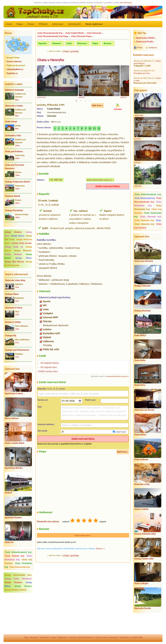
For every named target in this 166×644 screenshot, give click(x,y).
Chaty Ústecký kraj (15, 556)
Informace (58, 24)
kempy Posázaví (13, 582)
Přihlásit (43, 24)
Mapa (19, 24)
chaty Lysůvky (71, 51)
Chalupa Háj (11, 336)
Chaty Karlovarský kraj (20, 567)
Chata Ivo (9, 542)
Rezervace (82, 43)
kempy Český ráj (14, 247)
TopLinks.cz (12, 73)
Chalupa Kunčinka (142, 311)
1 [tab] (76, 101)
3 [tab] (85, 101)
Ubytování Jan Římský (144, 410)
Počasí (31, 24)
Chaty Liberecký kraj (151, 217)
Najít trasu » (98, 106)
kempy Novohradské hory (18, 575)
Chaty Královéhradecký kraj (18, 552)
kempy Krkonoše (23, 251)
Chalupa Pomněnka (14, 210)
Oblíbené (153, 48)
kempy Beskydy (13, 254)
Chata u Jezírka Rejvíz (15, 443)
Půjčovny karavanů (16, 65)
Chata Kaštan (140, 435)
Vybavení (56, 43)
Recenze (107, 43)
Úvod (9, 24)
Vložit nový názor (83, 536)
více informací (126, 3)
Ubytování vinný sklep (15, 280)
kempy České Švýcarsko (18, 264)
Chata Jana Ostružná (143, 261)
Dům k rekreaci (12, 418)
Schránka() (74, 24)
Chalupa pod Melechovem (17, 350)
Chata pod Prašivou (14, 151)
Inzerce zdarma (14, 61)
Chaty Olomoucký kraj (145, 198)
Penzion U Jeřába (13, 322)
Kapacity (42, 43)
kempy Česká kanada (22, 243)
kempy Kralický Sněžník (16, 590)
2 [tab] (81, 101)
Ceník (69, 43)
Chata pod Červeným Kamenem (15, 167)
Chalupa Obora (12, 294)
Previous (39, 82)
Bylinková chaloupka (14, 90)
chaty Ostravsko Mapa (81, 36)
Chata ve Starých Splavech (147, 80)
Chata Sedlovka (141, 459)
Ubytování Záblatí (141, 74)
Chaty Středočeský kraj (148, 207)
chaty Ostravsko (94, 33)
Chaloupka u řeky (13, 135)
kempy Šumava (13, 232)
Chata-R (8, 493)
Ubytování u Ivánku (14, 106)
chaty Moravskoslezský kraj (50, 33)
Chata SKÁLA (140, 335)
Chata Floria (140, 385)
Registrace (63, 637)
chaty (26, 637)
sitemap (73, 637)
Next (127, 82)
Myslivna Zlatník (13, 196)
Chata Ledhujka (141, 583)
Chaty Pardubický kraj (18, 558)
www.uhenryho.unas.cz (99, 180)
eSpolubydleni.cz (15, 69)
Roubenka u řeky (142, 484)
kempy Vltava (24, 258)
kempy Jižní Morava (14, 262)
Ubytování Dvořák (142, 608)
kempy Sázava (18, 236)
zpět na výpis (55, 51)
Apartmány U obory (14, 393)
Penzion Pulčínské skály (145, 534)
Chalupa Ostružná (142, 286)
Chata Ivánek (11, 122)
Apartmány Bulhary (14, 468)
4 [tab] (90, 101)
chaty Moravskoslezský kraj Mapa (53, 36)
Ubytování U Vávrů (14, 308)
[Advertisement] (18, 614)
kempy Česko (13, 58)
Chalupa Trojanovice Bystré (17, 182)
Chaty (158, 220)
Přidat (140, 48)
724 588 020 (56, 180)
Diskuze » (100, 549)
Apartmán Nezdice (13, 518)
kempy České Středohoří (18, 579)
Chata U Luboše (141, 509)
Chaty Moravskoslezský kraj (148, 200)
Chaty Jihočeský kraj (144, 220)
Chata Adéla (140, 360)
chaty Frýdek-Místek (74, 33)
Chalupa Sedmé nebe (144, 559)
